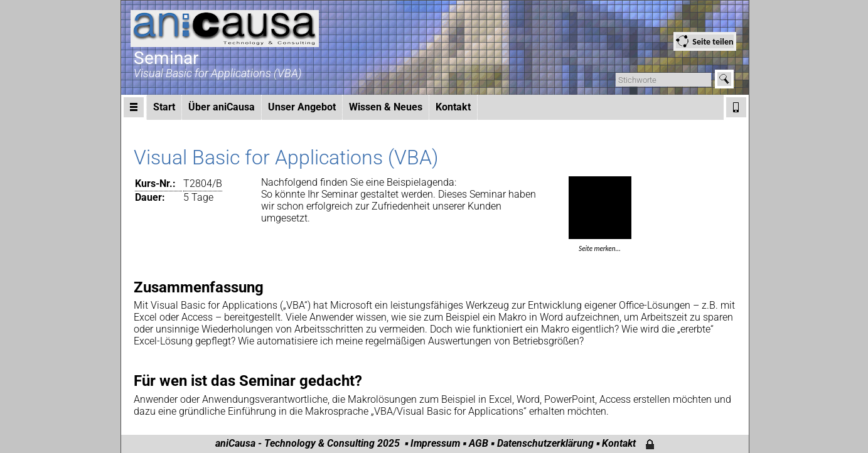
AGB (479, 443)
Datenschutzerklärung (545, 443)
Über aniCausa (222, 107)
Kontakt (453, 107)
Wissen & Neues (386, 107)
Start (164, 107)
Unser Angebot (302, 107)
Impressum (435, 443)
